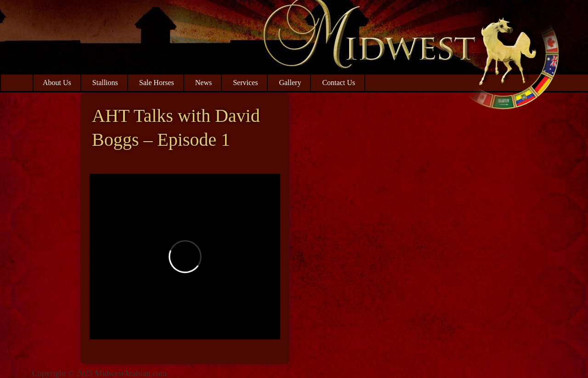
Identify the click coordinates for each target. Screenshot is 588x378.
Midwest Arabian (513, 60)
